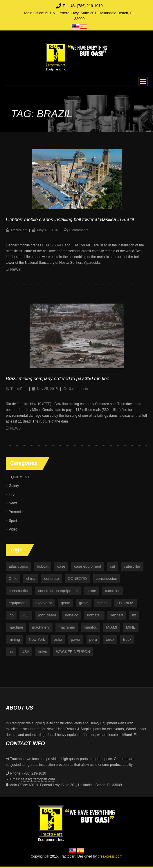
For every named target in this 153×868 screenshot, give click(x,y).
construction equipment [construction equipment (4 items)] (58, 591)
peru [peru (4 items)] (93, 639)
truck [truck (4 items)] (127, 639)
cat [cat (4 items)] (113, 566)
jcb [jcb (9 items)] (11, 615)
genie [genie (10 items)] (65, 603)
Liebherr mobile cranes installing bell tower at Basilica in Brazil (70, 220)
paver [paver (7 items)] (76, 639)
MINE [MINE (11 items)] (131, 627)
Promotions (18, 512)
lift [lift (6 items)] (134, 615)
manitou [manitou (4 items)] (90, 627)
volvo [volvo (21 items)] (43, 652)
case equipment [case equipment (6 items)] (88, 566)
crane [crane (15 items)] (91, 591)
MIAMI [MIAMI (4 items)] (111, 627)
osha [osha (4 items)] (58, 639)
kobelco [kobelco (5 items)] (72, 615)
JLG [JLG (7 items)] (26, 615)
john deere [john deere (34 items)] (47, 615)
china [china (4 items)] (31, 579)
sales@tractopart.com (38, 779)
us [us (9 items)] (11, 652)
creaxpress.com (110, 856)
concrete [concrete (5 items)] (52, 579)
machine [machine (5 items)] (16, 627)
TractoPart (19, 230)
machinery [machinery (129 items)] (41, 627)
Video (13, 529)
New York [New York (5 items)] (37, 639)
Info (12, 495)
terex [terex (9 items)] (110, 639)
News (15, 270)
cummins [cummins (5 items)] (113, 591)
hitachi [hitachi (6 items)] (103, 603)
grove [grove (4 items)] (84, 603)
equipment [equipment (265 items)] (18, 603)
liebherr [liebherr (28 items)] (117, 615)
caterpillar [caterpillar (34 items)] (132, 566)
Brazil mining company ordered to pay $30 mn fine (58, 379)
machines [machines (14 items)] (66, 627)
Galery (14, 486)
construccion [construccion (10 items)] (107, 579)
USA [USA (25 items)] (25, 652)
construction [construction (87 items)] (19, 591)
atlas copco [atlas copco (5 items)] (18, 566)
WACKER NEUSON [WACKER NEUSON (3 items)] (73, 652)
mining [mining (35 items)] (14, 639)
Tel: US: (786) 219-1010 (82, 6)
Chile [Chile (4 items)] (13, 579)
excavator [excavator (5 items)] (44, 603)
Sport (13, 521)
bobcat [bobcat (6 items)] (43, 566)
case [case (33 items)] (61, 566)
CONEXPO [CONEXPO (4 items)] (77, 579)
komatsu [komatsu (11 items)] (94, 615)
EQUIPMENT (19, 477)
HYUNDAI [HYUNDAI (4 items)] (126, 603)
